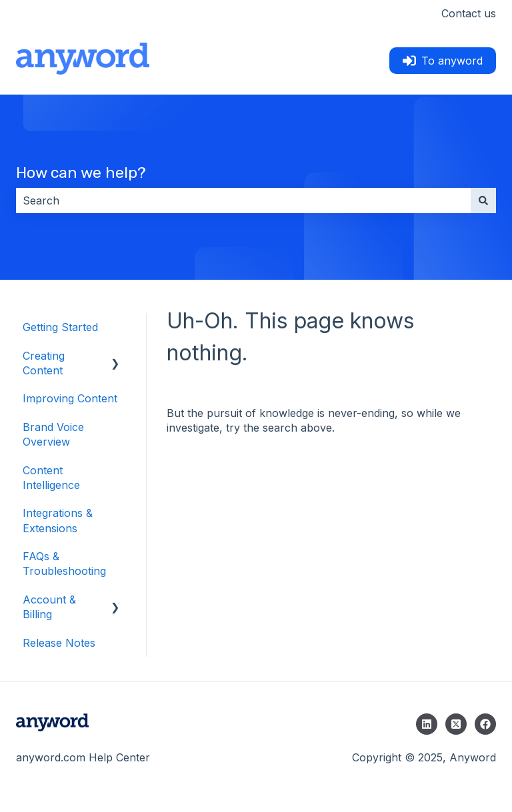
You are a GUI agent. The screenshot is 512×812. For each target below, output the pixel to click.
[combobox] (243, 201)
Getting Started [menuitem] (60, 327)
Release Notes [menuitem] (59, 643)
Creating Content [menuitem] (44, 363)
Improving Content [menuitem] (70, 398)
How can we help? (81, 173)
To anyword (443, 61)
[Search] (483, 201)
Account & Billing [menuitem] (49, 607)
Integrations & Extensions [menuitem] (58, 520)
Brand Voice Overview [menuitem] (53, 434)
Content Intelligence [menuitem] (51, 478)
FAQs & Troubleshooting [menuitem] (64, 564)
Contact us (469, 13)
